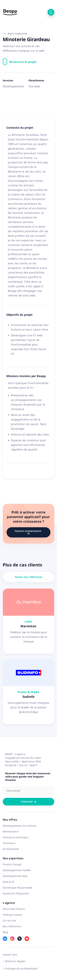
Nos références (12, 926)
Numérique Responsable (18, 888)
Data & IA (8, 882)
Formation (9, 843)
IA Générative (11, 849)
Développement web (15, 876)
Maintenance (11, 831)
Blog (5, 932)
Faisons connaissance (28, 532)
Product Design (12, 864)
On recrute (9, 920)
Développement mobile (17, 870)
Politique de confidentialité (21, 969)
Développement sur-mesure (20, 826)
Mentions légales (15, 961)
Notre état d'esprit (14, 909)
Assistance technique (15, 837)
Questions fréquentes (16, 893)
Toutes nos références (28, 577)
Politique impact (13, 915)
